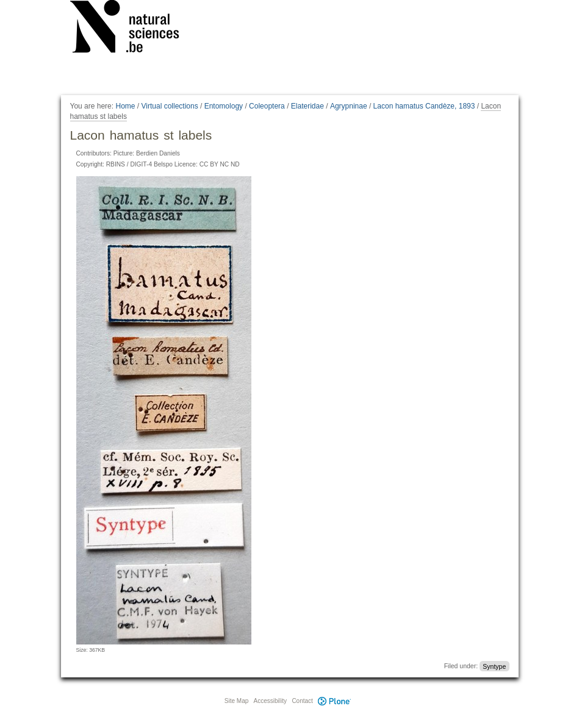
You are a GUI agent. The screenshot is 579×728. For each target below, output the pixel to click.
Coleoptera (267, 106)
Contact (302, 701)
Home (125, 106)
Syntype (494, 666)
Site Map (236, 701)
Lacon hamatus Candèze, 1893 (424, 106)
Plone (335, 701)
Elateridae (307, 106)
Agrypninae (349, 106)
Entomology (224, 106)
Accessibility (270, 701)
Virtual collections (170, 106)
